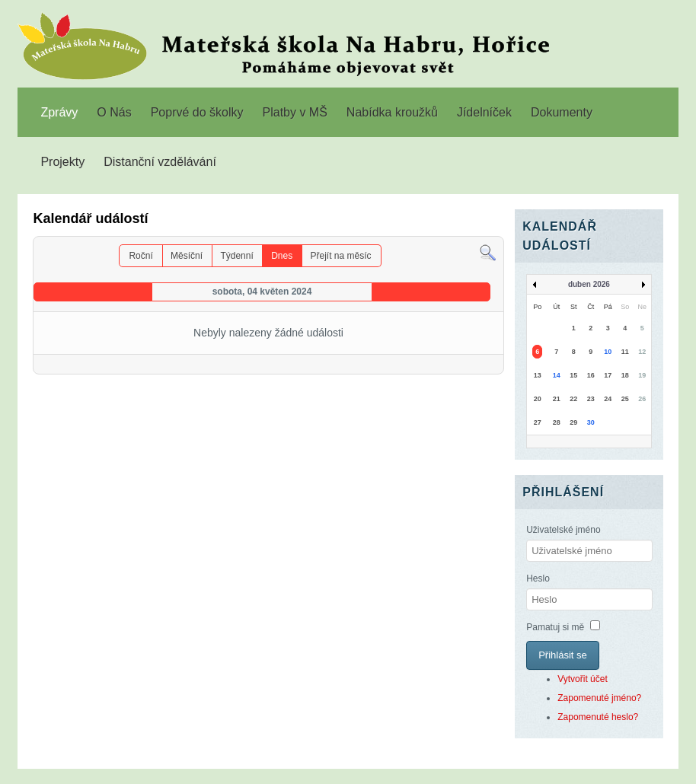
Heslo (538, 578)
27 (538, 422)
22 (573, 399)
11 (625, 352)
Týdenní (236, 256)
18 (625, 375)
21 (557, 399)
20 (538, 399)
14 (557, 375)
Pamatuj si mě (555, 627)
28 (557, 422)
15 (573, 375)
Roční (140, 256)
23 (591, 399)
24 (608, 399)
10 (608, 352)
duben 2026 (589, 284)
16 (591, 375)
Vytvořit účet (583, 679)
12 (642, 352)
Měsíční (187, 256)
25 (625, 399)
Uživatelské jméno (563, 530)
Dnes (282, 256)
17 (608, 375)
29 (573, 422)
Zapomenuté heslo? (598, 717)
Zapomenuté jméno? (599, 698)
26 (642, 399)
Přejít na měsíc (341, 256)
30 (591, 422)
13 (538, 375)
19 (642, 375)
